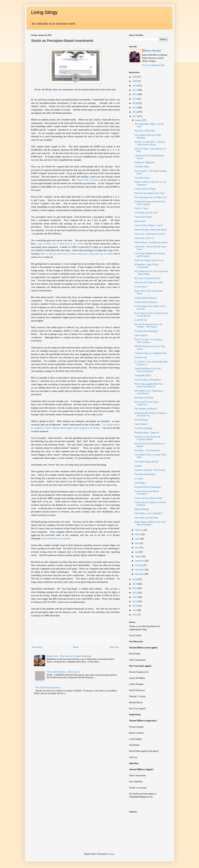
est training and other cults (146, 213)
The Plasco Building (143, 428)
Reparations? (140, 221)
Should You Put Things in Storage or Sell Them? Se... (150, 414)
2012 (135, 94)
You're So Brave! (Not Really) (148, 380)
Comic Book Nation (143, 217)
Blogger (111, 854)
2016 (135, 112)
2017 (135, 116)
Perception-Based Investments (148, 487)
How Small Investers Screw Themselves (147, 403)
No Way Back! (141, 287)
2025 (135, 610)
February (139, 530)
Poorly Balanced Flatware (146, 302)
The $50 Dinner (141, 420)
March (138, 534)
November (140, 570)
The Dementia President (145, 474)
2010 (135, 86)
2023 (135, 601)
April (138, 539)
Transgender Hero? (143, 375)
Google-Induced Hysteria (146, 298)
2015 (135, 108)
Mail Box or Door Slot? (145, 131)
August (138, 556)
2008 (135, 77)
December (140, 574)
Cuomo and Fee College (145, 189)
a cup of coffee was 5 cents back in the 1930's (60, 244)
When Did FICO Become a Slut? (149, 283)
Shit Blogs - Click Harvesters (147, 450)
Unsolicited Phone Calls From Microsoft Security (148, 370)
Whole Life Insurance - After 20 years (63, 672)
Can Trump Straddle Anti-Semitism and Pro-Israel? (150, 255)
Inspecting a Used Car (144, 238)
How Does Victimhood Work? (148, 278)
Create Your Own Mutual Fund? (148, 498)
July (137, 552)
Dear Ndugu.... (141, 483)
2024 (135, 606)
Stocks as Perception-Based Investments (147, 493)
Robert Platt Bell (153, 51)
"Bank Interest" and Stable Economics (151, 242)
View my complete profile (154, 65)
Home (76, 647)
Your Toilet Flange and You (146, 462)
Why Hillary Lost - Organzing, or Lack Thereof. (149, 392)
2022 (135, 597)
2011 (135, 90)
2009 (135, 81)
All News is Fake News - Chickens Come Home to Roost (150, 143)
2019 (135, 584)
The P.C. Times (141, 208)
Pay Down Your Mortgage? (146, 331)
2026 (135, 615)
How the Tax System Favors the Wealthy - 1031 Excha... (148, 326)
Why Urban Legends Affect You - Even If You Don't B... (149, 385)
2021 (135, 593)
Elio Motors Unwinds (144, 398)
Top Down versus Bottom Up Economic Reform (147, 438)
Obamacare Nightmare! (145, 162)
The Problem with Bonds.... (146, 409)
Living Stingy (44, 12)
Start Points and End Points (146, 518)
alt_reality (139, 479)
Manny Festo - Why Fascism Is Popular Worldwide (69, 656)
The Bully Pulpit (142, 167)
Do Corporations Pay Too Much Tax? (151, 197)
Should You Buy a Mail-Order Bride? (151, 230)
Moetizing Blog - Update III (147, 433)
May (137, 543)
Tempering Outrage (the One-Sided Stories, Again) (150, 203)
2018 (135, 579)
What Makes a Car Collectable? (148, 513)
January (139, 120)
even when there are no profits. (57, 538)
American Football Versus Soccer (149, 260)
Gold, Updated (141, 424)
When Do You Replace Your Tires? (150, 193)
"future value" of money (88, 180)
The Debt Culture (142, 178)
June (137, 548)
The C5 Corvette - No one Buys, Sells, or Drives (149, 341)
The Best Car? (141, 358)
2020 (135, 588)
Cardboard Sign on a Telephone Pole (150, 353)
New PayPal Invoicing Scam (48, 688)
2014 (135, 103)
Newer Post (37, 647)
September (140, 561)
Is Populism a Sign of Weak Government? (147, 266)
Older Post (114, 647)
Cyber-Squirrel (141, 335)
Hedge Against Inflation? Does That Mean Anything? (150, 523)
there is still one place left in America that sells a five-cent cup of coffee (76, 254)
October (139, 565)
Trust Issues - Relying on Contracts (150, 234)
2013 (135, 99)
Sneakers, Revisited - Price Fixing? (150, 470)
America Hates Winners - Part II (149, 225)
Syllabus (138, 466)
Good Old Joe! (141, 320)
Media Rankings (142, 509)
